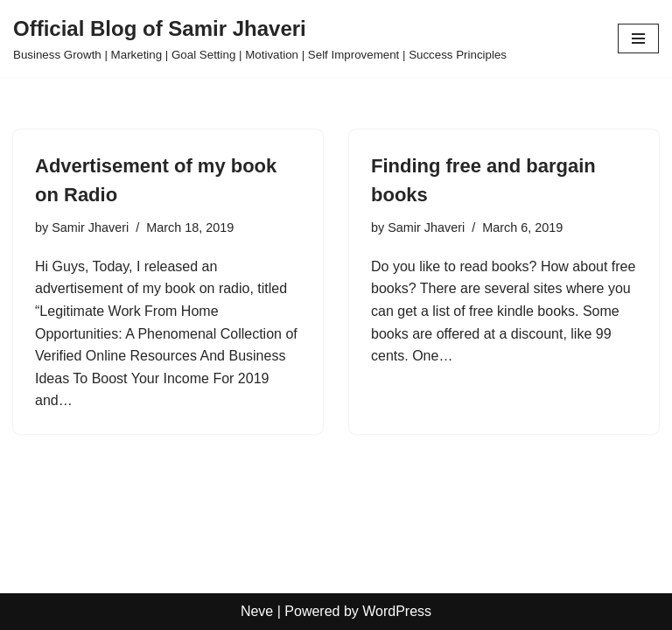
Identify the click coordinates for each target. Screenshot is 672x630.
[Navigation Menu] (638, 38)
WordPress (397, 611)
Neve (257, 611)
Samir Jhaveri (90, 227)
